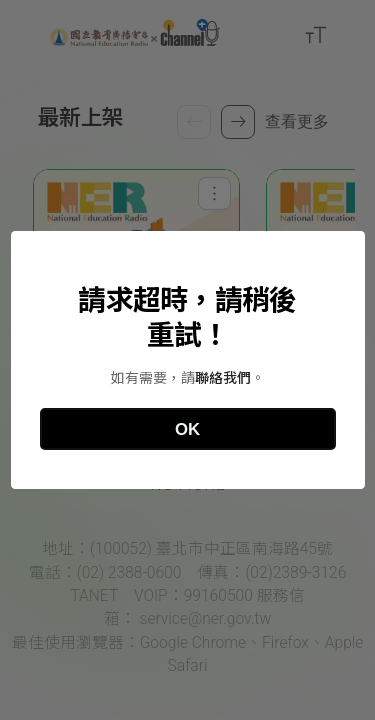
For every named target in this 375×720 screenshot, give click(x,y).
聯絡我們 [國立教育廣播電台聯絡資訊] (223, 378)
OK (187, 429)
